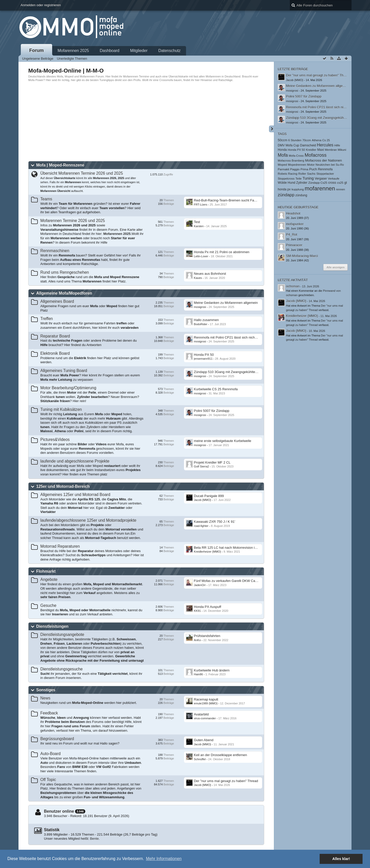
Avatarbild (201, 714)
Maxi (320, 150)
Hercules (325, 145)
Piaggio (295, 169)
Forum (37, 50)
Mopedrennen (297, 165)
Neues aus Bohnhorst (210, 274)
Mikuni (342, 150)
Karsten (199, 226)
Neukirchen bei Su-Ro (330, 165)
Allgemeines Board (57, 301)
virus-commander (205, 718)
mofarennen (320, 188)
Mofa (283, 155)
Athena (317, 140)
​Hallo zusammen (206, 320)
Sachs (311, 174)
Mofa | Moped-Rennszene (60, 165)
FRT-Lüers (201, 205)
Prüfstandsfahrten (207, 636)
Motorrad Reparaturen (60, 546)
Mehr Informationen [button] (164, 859)
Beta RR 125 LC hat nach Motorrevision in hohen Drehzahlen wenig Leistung (251, 548)
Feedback (49, 713)
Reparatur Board (55, 336)
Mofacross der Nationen (323, 160)
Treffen (47, 319)
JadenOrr (200, 585)
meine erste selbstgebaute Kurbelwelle (223, 441)
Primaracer (294, 245)
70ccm (307, 140)
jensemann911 (203, 359)
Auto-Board (50, 754)
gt (346, 183)
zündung (301, 195)
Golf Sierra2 (202, 466)
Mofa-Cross (296, 156)
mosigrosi (200, 307)
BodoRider (201, 324)
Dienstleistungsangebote (62, 635)
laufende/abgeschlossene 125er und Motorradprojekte (88, 520)
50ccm (283, 140)
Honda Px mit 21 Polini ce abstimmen (222, 252)
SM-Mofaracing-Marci (302, 256)
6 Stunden (295, 140)
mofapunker (295, 224)
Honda (282, 150)
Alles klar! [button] (341, 859)
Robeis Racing (288, 174)
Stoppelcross (286, 179)
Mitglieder (139, 51)
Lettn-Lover (201, 256)
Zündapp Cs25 (318, 183)
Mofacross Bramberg (291, 161)
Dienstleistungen (52, 626)
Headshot (293, 213)
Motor (311, 165)
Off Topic (48, 780)
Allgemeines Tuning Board (64, 371)
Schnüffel (200, 759)
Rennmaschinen (55, 251)
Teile (299, 178)
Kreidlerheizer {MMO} (208, 552)
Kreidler (311, 150)
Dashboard (109, 51)
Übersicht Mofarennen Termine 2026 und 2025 (82, 173)
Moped (282, 165)
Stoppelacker (325, 174)
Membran (331, 150)
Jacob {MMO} (203, 500)
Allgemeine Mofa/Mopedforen (64, 293)
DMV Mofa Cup (288, 145)
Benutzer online (59, 811)
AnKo (197, 640)
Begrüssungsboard (57, 739)
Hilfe (337, 145)
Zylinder (302, 183)
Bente (94, 839)
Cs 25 (326, 140)
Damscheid (308, 145)
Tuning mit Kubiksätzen (61, 409)
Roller (302, 174)
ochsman (293, 286)
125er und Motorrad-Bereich (63, 486)
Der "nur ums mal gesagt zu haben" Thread (226, 781)
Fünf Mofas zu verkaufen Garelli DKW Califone (229, 581)
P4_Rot (292, 234)
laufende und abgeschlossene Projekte (75, 461)
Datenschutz (169, 51)
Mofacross (316, 155)
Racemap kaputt (206, 699)
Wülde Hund (286, 183)
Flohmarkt (46, 571)
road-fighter (201, 526)
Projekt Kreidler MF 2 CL (212, 462)
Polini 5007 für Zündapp (212, 411)
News (45, 698)
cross (332, 183)
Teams (46, 199)
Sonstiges (46, 690)
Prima (304, 169)
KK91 (197, 611)
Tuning (308, 178)
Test (197, 222)
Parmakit (283, 169)
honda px (284, 189)
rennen (340, 189)
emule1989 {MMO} (206, 703)
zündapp (286, 195)
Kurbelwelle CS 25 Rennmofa (216, 389)
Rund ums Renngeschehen (65, 272)
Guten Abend (204, 740)
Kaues (198, 278)
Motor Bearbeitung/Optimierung (68, 388)
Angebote (49, 579)
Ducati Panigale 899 (209, 496)
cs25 (340, 183)
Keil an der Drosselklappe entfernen (221, 755)
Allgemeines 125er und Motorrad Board (75, 495)
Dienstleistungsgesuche (62, 669)
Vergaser (321, 179)
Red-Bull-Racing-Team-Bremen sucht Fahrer (227, 200)
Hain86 (198, 674)
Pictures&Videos (55, 440)
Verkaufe (334, 179)
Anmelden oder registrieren (41, 5)
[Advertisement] (146, 121)
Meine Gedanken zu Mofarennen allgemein (226, 303)
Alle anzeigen (335, 267)
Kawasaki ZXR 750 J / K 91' (215, 522)
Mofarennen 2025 (73, 51)
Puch (313, 169)
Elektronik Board (55, 353)
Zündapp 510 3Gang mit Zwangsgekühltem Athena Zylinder (238, 372)
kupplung (298, 189)
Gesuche (48, 605)
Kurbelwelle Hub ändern (212, 670)
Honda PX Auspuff (208, 607)
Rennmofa (325, 169)
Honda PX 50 (204, 355)
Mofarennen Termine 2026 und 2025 (73, 221)
